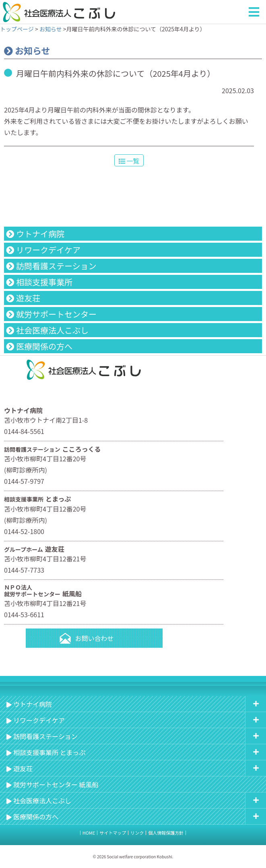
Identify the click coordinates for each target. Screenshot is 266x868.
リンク (137, 833)
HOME (89, 833)
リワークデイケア (48, 250)
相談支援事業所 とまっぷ (49, 752)
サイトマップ (113, 833)
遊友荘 (28, 298)
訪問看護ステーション (56, 266)
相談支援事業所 (44, 282)
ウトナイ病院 (40, 234)
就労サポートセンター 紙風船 (56, 784)
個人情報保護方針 (166, 833)
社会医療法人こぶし (52, 330)
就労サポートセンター (56, 314)
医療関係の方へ (44, 346)
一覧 (129, 161)
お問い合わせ (94, 638)
